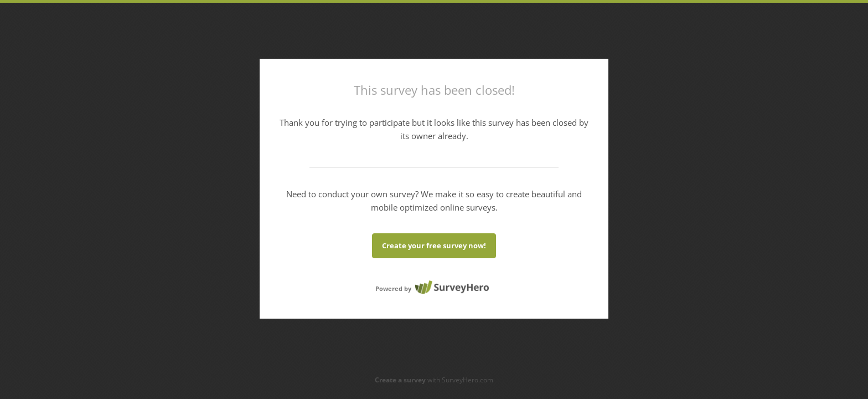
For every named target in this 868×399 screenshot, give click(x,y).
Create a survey (400, 380)
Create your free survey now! (434, 245)
